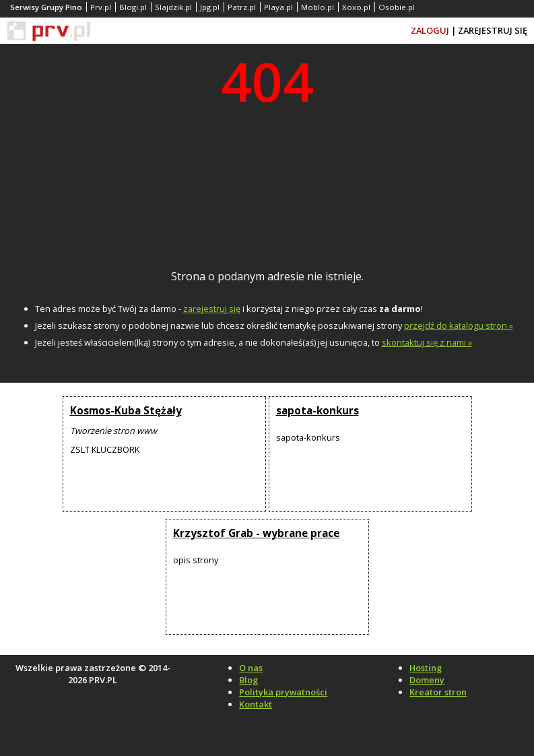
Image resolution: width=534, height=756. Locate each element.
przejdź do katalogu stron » (459, 325)
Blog (248, 680)
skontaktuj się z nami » (427, 342)
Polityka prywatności (283, 692)
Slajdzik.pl (173, 7)
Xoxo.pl (356, 7)
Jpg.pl (210, 7)
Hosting (426, 668)
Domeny (427, 680)
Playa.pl (278, 7)
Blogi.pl (133, 7)
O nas (251, 668)
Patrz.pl (242, 7)
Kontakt (256, 704)
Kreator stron (438, 692)
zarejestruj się (212, 309)
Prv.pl (101, 7)
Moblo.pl (318, 7)
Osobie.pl (397, 7)
